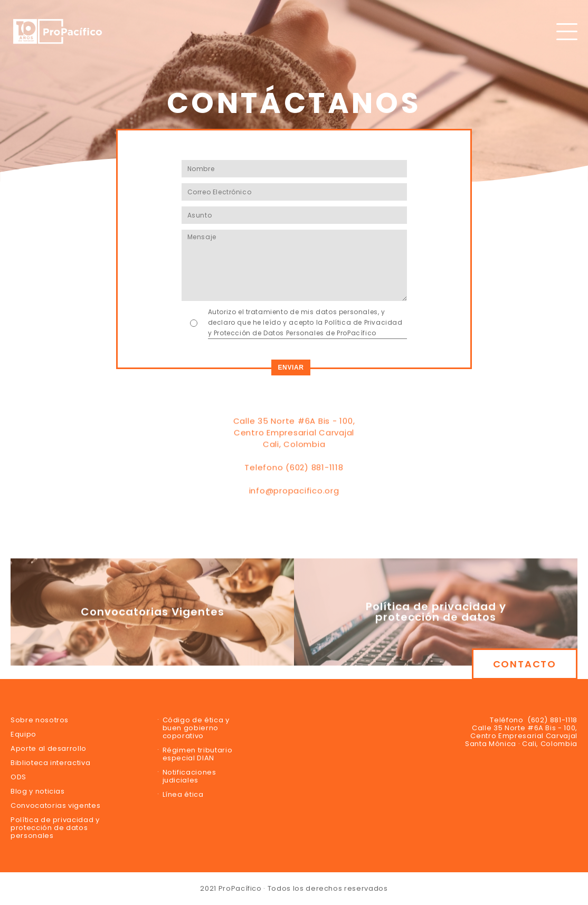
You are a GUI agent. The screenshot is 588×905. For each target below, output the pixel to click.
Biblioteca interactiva (50, 763)
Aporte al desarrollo (49, 748)
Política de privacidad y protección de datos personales (55, 828)
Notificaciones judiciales (189, 776)
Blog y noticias (38, 791)
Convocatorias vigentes (55, 805)
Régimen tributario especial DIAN (198, 754)
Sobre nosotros (40, 720)
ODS (18, 777)
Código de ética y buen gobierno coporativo (196, 728)
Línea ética (183, 794)
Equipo (23, 734)
